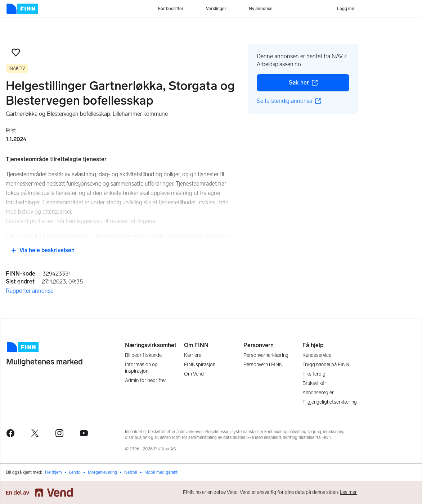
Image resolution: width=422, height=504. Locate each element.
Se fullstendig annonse (289, 101)
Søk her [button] (319, 85)
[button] (16, 53)
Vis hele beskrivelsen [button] (43, 250)
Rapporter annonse (30, 291)
